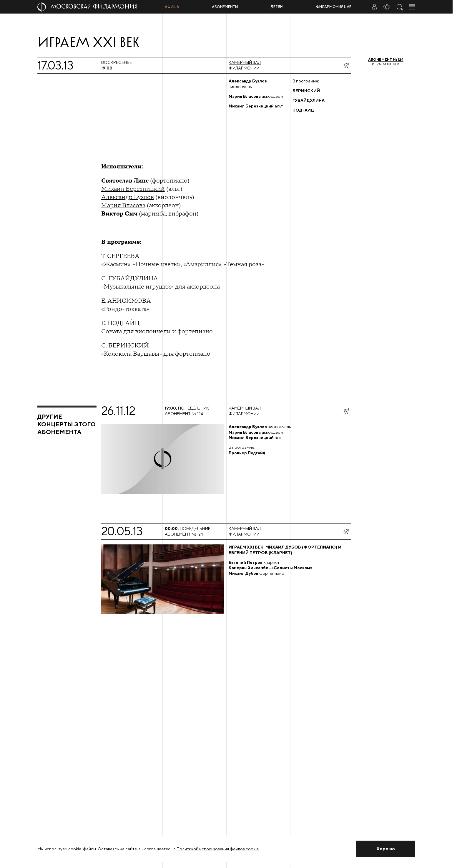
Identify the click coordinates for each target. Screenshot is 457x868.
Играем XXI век (386, 62)
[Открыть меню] (412, 7)
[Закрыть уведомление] (386, 849)
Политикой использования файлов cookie (218, 849)
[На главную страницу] (99, 7)
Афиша (172, 7)
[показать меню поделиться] (346, 65)
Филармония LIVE (334, 7)
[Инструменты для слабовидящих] (387, 7)
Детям (277, 7)
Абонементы (225, 7)
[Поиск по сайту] (400, 7)
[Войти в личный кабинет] (374, 7)
